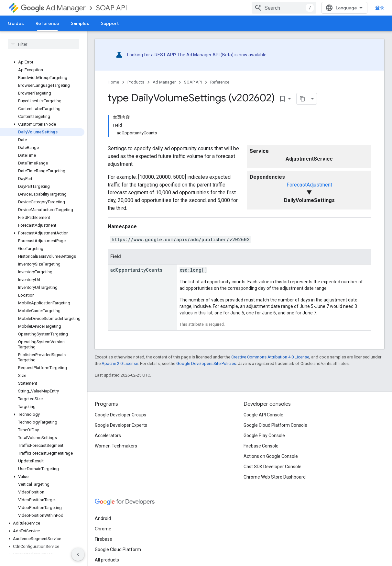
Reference (220, 82)
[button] (42, 62)
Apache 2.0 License (120, 363)
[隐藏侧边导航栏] (78, 554)
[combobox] (284, 8)
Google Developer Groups (120, 415)
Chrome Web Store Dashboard (275, 477)
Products (136, 82)
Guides (16, 23)
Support (110, 23)
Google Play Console (264, 436)
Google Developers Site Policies (206, 363)
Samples (80, 23)
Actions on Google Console (271, 456)
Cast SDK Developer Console (272, 467)
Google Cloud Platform (118, 549)
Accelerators (108, 436)
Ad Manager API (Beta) (210, 55)
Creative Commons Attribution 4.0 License (270, 357)
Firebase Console (261, 446)
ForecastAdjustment (309, 185)
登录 (380, 8)
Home (113, 82)
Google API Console (263, 415)
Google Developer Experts (121, 425)
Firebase (103, 539)
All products (107, 560)
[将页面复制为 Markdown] (302, 99)
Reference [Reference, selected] (47, 23)
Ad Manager (53, 8)
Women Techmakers (116, 446)
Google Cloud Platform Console (275, 425)
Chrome (103, 529)
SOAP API (112, 8)
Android (103, 518)
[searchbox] (44, 44)
